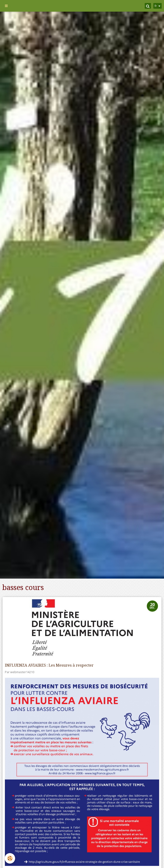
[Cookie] (10, 858)
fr (156, 6)
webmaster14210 (22, 672)
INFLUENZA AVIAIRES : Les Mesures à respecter (49, 665)
